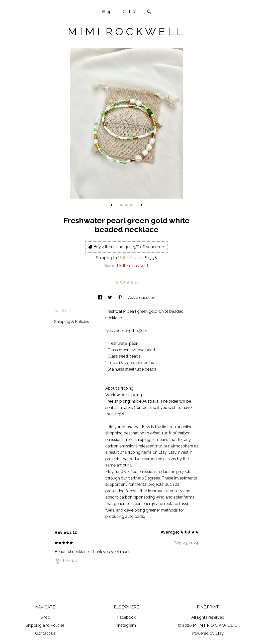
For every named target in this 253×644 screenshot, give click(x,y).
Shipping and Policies (45, 625)
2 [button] (126, 205)
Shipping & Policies (72, 322)
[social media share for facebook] (100, 298)
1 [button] (121, 205)
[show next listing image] (141, 205)
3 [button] (131, 205)
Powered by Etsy (208, 633)
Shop (107, 12)
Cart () (130, 12)
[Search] (149, 12)
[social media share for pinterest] (121, 298)
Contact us (45, 633)
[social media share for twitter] (110, 298)
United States (131, 258)
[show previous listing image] (112, 205)
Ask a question (142, 298)
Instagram (126, 625)
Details (63, 311)
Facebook (126, 617)
